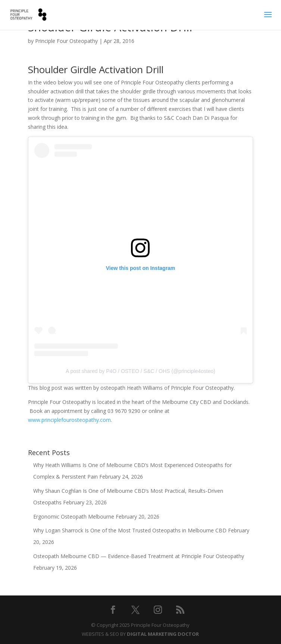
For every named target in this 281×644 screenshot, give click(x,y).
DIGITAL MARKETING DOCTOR (163, 634)
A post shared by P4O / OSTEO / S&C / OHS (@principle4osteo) (140, 371)
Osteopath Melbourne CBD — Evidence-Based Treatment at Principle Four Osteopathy (139, 556)
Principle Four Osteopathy (66, 41)
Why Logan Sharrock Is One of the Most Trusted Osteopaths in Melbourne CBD (130, 530)
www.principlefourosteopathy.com (69, 420)
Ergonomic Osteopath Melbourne (74, 517)
